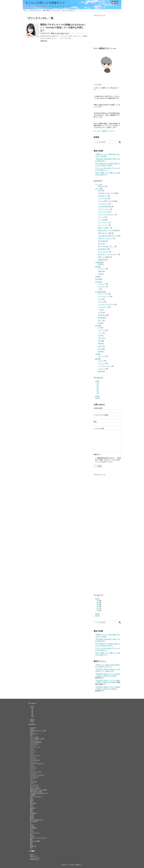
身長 (100, 274)
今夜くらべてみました (105, 238)
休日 (100, 336)
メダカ (100, 312)
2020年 (98, 398)
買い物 (100, 349)
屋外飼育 (101, 318)
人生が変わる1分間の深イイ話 (108, 236)
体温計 (100, 271)
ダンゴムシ (102, 284)
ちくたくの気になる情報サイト (45, 3)
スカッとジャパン (104, 209)
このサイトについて (35, 10)
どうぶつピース (103, 204)
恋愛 (97, 277)
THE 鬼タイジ (103, 196)
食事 (100, 352)
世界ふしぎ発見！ (104, 228)
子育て (100, 338)
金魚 (100, 323)
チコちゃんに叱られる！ (106, 214)
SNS (100, 264)
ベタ (100, 310)
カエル (100, 299)
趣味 (97, 359)
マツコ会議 (102, 220)
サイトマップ (56, 10)
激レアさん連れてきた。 (106, 246)
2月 (98, 393)
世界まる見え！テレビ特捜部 (108, 230)
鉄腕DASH (102, 260)
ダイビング (102, 363)
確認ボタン (97, 454)
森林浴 (100, 371)
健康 (97, 267)
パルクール (102, 369)
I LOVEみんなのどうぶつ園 (107, 193)
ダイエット (102, 269)
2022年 (98, 381)
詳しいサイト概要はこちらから (104, 131)
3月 (98, 391)
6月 (98, 385)
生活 (97, 326)
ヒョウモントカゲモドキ (106, 304)
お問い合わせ (47, 10)
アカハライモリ (103, 294)
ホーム (26, 10)
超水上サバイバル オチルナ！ (108, 254)
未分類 (97, 279)
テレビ (67, 33)
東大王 (100, 244)
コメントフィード (35, 858)
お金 (100, 328)
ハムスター (102, 287)
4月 (98, 389)
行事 (97, 354)
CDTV (100, 191)
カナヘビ (101, 302)
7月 (98, 383)
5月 (98, 387)
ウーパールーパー (104, 296)
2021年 (98, 396)
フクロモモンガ (103, 307)
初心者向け (102, 315)
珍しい (100, 320)
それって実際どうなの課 (106, 201)
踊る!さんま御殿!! (104, 257)
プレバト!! (101, 217)
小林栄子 (108, 671)
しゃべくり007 (103, 198)
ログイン (33, 854)
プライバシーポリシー (68, 10)
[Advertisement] (108, 31)
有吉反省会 (102, 241)
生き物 (97, 282)
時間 (100, 344)
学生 (100, 341)
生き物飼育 (99, 292)
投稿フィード (34, 856)
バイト (100, 333)
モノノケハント (103, 222)
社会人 (100, 346)
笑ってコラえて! (103, 252)
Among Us (102, 186)
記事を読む (44, 41)
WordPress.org (34, 859)
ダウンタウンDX (58, 33)
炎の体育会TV (103, 249)
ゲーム (97, 185)
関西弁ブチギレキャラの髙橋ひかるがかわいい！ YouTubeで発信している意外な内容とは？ (63, 27)
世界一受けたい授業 (105, 233)
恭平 (107, 667)
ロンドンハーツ (103, 225)
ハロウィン (102, 356)
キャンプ (101, 361)
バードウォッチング (105, 366)
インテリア (102, 330)
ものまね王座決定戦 (105, 206)
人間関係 (98, 262)
